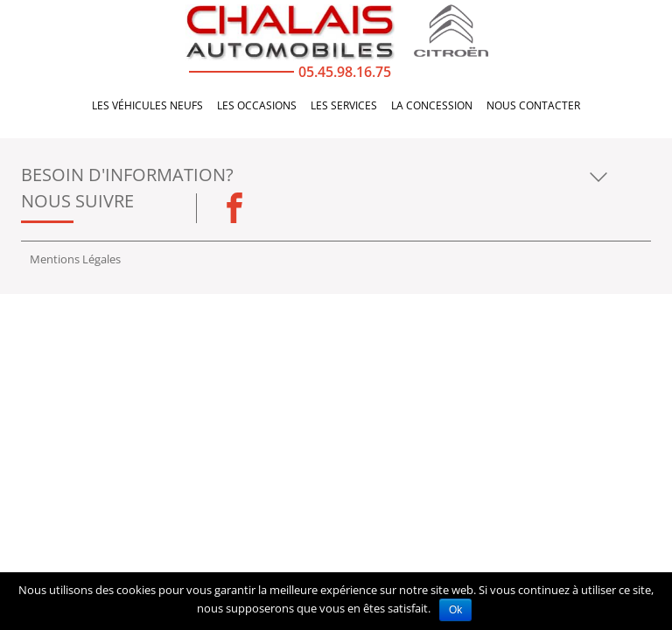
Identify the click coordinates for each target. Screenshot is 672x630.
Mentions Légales (75, 259)
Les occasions (257, 109)
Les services (344, 109)
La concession (432, 109)
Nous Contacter (533, 109)
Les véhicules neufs (147, 109)
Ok (455, 610)
